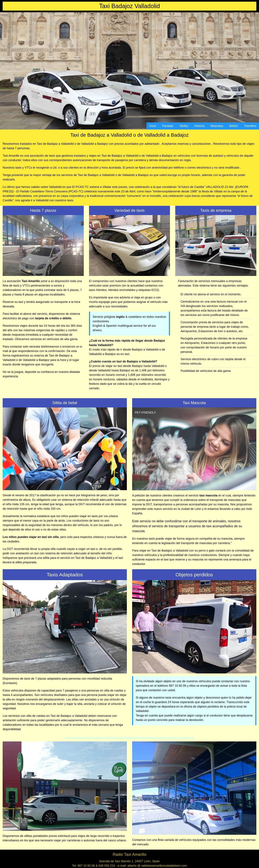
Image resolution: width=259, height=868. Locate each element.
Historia (199, 126)
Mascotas (217, 126)
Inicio (153, 126)
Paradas (168, 126)
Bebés (234, 126)
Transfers (250, 126)
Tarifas (184, 126)
